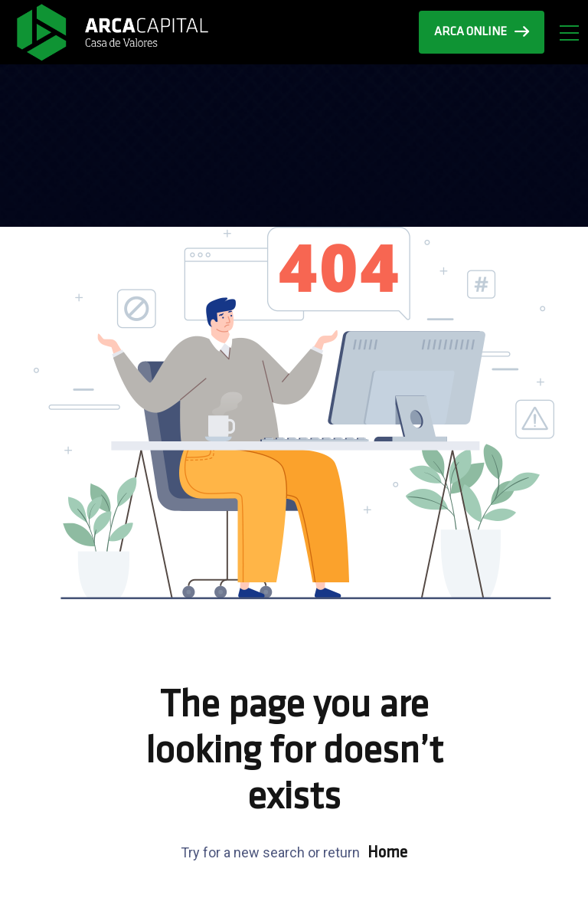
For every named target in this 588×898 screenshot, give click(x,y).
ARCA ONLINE (482, 32)
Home (387, 853)
